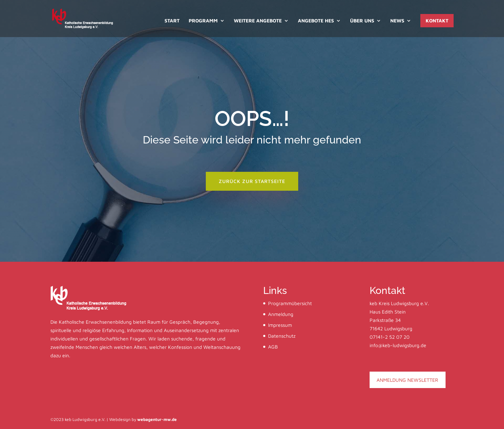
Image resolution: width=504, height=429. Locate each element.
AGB (273, 347)
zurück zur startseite (252, 181)
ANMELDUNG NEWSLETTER (407, 380)
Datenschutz (282, 336)
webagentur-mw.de (157, 419)
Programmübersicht (290, 303)
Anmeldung (281, 314)
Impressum (280, 325)
